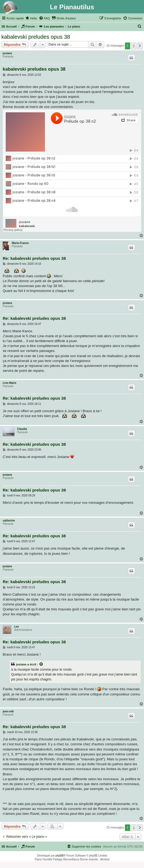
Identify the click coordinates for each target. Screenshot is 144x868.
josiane (7, 53)
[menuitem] (31, 18)
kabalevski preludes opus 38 (36, 37)
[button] (140, 46)
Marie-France (20, 243)
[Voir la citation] (41, 664)
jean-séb (8, 711)
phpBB (60, 856)
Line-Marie (10, 383)
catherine (9, 521)
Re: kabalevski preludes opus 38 (34, 258)
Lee (16, 627)
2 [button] (134, 46)
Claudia (22, 429)
